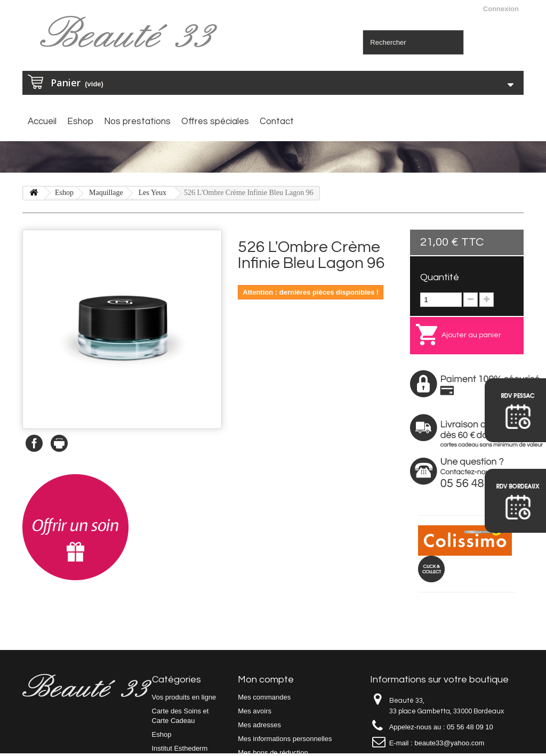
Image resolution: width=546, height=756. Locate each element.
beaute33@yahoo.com (449, 743)
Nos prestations (137, 121)
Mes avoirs (255, 711)
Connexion (501, 9)
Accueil (42, 121)
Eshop (80, 121)
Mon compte (266, 680)
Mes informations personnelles (285, 739)
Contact (277, 121)
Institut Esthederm (180, 748)
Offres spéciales (215, 121)
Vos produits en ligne (184, 697)
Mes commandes (264, 697)
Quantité (440, 277)
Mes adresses (259, 725)
